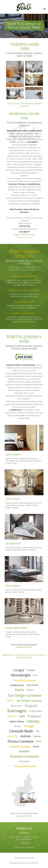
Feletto (30, 690)
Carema (37, 736)
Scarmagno (17, 711)
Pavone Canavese (20, 746)
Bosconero (17, 706)
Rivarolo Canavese (24, 680)
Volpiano (34, 716)
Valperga (33, 721)
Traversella (35, 711)
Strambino (24, 761)
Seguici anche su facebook (24, 847)
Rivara (36, 746)
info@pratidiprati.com (25, 237)
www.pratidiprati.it (24, 647)
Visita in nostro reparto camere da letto (25, 105)
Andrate (25, 736)
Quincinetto (33, 685)
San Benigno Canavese (29, 701)
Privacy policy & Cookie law (24, 858)
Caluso (10, 700)
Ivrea (35, 675)
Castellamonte (17, 685)
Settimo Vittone (17, 721)
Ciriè (37, 731)
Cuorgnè (19, 670)
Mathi (38, 741)
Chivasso (31, 670)
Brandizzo (24, 751)
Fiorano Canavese (21, 741)
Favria (19, 690)
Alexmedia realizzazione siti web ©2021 (24, 863)
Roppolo (31, 705)
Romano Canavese (25, 756)
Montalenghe (21, 675)
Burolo (18, 726)
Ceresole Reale (21, 731)
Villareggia (29, 726)
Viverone (12, 716)
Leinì (22, 716)
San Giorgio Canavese (25, 695)
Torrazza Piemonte (25, 766)
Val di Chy (13, 736)
